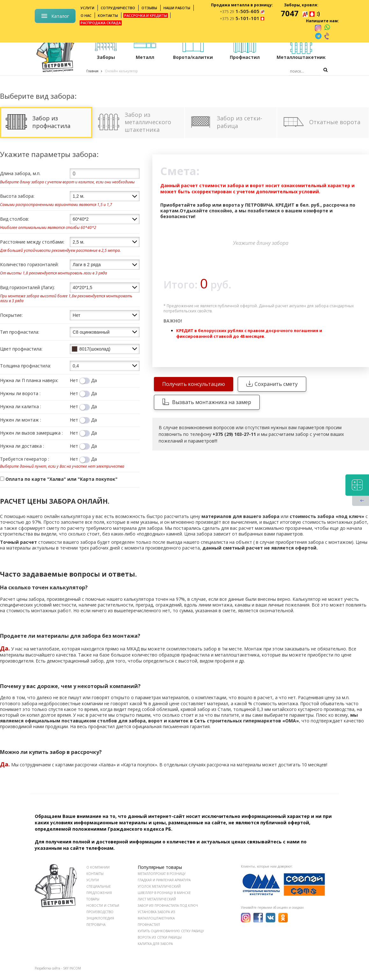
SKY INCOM (72, 968)
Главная (92, 71)
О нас (86, 15)
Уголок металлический (159, 886)
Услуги (87, 8)
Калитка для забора (155, 944)
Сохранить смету (276, 384)
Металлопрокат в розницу (162, 874)
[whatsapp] (327, 28)
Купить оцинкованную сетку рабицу (171, 931)
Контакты (108, 15)
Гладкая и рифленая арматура (164, 880)
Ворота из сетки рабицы (160, 937)
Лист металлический (157, 899)
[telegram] (318, 36)
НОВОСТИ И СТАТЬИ (103, 905)
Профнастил (149, 925)
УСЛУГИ (93, 880)
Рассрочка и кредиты (146, 15)
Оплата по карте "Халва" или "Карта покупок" (59, 479)
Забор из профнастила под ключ (168, 905)
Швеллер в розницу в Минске (164, 893)
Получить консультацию (194, 384)
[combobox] (105, 196)
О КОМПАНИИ (98, 867)
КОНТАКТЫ (95, 874)
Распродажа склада (101, 23)
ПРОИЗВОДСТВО (100, 912)
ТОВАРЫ (93, 899)
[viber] (327, 36)
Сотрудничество (118, 8)
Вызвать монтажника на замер (212, 402)
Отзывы (149, 8)
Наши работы (177, 8)
